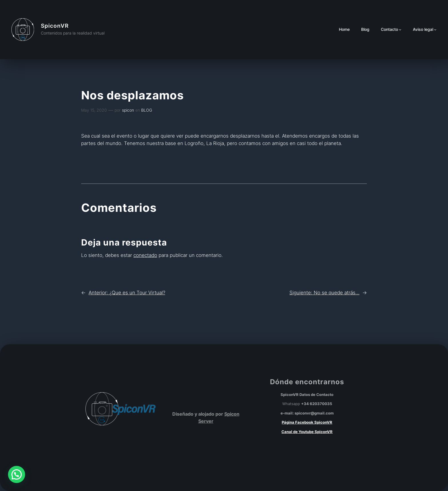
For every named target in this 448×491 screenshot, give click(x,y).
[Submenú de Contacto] (400, 30)
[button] (17, 474)
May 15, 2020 (94, 110)
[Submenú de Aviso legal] (435, 30)
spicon (128, 110)
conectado (145, 255)
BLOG (147, 110)
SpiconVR (55, 26)
